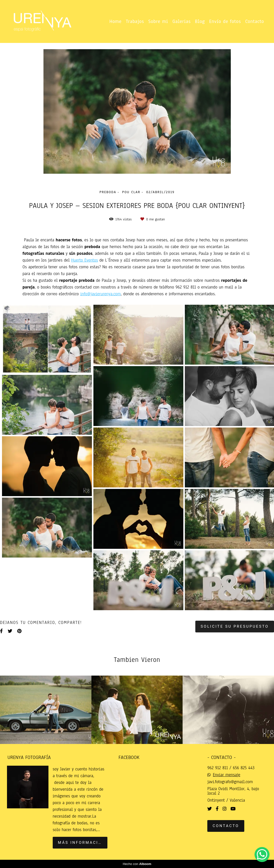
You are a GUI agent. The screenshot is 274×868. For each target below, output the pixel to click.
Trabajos (135, 21)
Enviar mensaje (227, 775)
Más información (82, 843)
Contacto (255, 21)
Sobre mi (158, 21)
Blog (200, 21)
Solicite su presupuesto (235, 626)
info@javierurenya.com (100, 294)
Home (116, 21)
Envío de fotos (225, 21)
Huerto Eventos (85, 260)
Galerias (181, 21)
